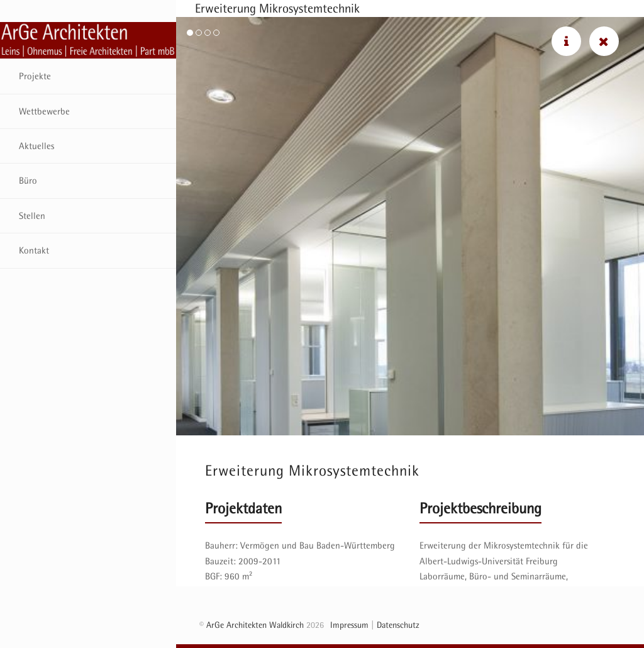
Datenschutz (398, 625)
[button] (190, 33)
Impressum (349, 625)
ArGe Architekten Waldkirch (255, 625)
